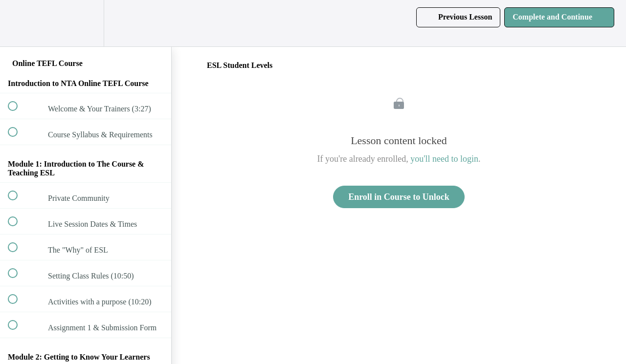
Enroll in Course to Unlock (399, 197)
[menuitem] (86, 23)
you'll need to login (444, 159)
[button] (18, 23)
